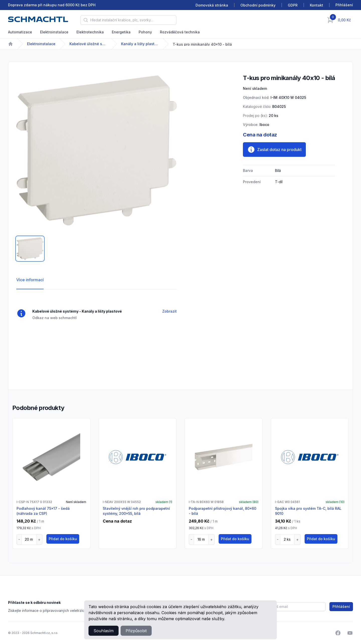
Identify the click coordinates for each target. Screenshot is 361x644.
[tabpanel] (97, 150)
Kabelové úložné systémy (88, 44)
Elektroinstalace (54, 32)
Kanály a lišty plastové (140, 44)
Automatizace (20, 32)
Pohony (145, 32)
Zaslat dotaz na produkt (274, 150)
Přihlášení (341, 606)
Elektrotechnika (90, 32)
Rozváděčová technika (180, 32)
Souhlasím (104, 631)
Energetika (121, 32)
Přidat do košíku (63, 539)
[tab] (30, 249)
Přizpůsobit (136, 631)
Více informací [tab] (30, 280)
